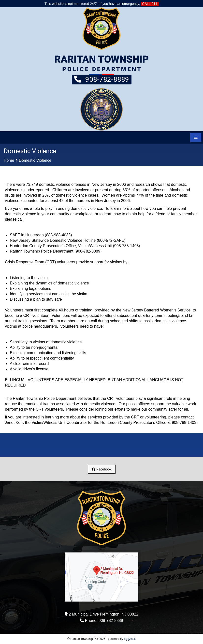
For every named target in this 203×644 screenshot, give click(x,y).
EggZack (130, 639)
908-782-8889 (102, 79)
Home (9, 160)
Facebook (102, 469)
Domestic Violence (35, 160)
